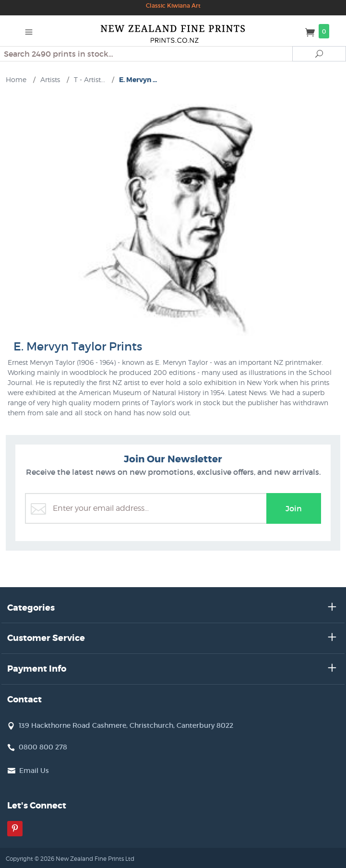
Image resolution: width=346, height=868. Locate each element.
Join (294, 508)
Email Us (34, 771)
